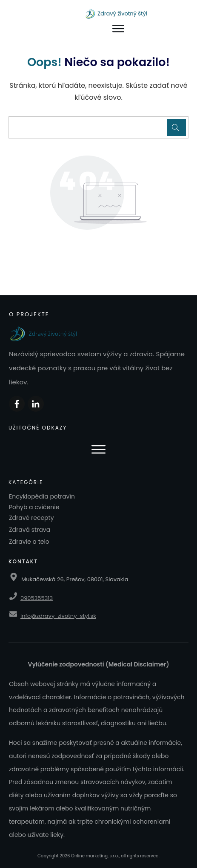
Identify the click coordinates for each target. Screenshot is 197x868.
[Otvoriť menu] (118, 29)
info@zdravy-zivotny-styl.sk (58, 616)
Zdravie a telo (29, 542)
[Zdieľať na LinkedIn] (36, 404)
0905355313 (37, 598)
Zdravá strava (30, 530)
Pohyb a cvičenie (34, 507)
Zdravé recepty (31, 518)
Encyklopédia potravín (42, 496)
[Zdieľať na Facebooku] (17, 404)
